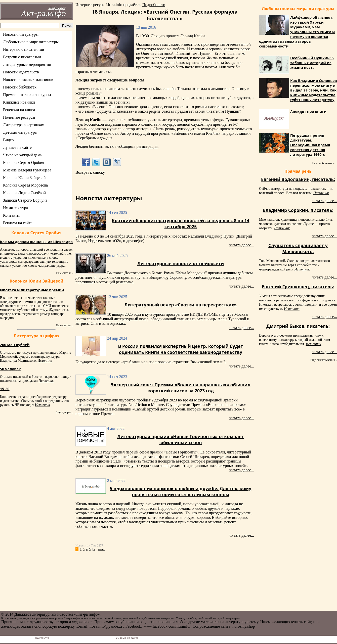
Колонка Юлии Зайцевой (24, 178)
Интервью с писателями (24, 49)
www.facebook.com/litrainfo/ (167, 626)
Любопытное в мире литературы (31, 42)
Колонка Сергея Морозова (25, 185)
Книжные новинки (19, 102)
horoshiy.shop (244, 626)
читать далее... (242, 245)
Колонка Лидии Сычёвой (24, 193)
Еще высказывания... (324, 360)
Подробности (154, 5)
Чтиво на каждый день (22, 155)
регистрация (147, 146)
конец (101, 549)
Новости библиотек (20, 87)
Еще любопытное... (325, 163)
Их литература (15, 208)
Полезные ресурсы (19, 117)
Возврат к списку (90, 172)
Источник (45, 361)
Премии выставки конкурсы (27, 95)
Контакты (11, 215)
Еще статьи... (65, 273)
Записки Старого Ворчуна (25, 200)
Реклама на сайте (18, 223)
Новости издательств (21, 72)
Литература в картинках (24, 125)
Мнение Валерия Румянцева (27, 170)
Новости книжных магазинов (28, 80)
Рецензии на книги (19, 110)
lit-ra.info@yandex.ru (107, 626)
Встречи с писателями (22, 57)
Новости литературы (21, 34)
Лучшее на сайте (17, 147)
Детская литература (20, 132)
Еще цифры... (64, 412)
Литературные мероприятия (27, 64)
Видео (8, 140)
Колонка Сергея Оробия (24, 163)
